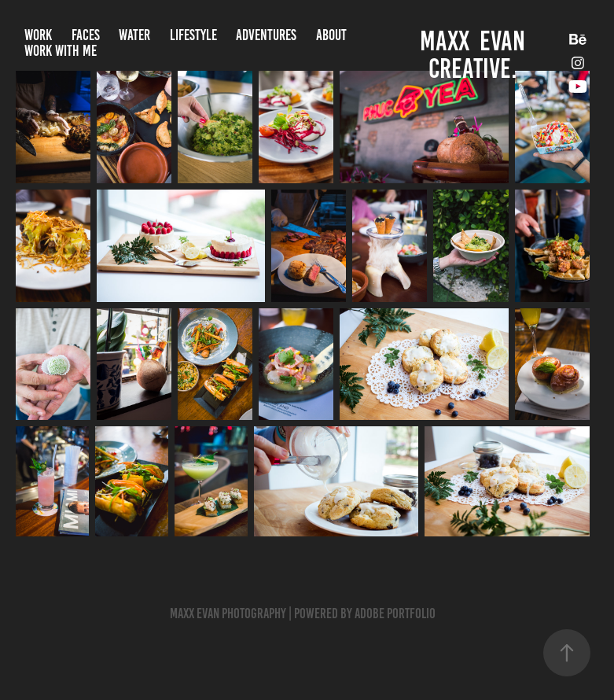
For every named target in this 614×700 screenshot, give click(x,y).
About (331, 35)
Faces (86, 35)
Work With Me (61, 51)
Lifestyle (193, 35)
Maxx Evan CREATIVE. (475, 55)
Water (134, 35)
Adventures (266, 35)
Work (38, 35)
